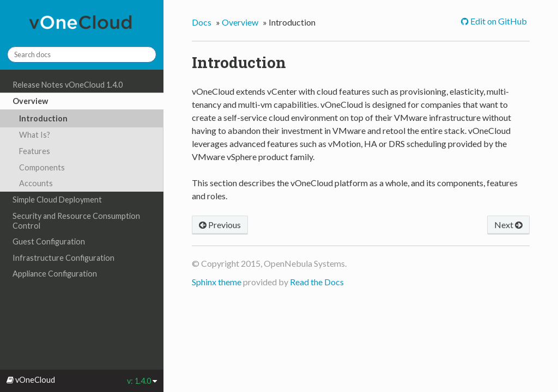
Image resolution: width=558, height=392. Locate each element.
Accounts (36, 183)
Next (508, 225)
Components (42, 167)
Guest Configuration (49, 241)
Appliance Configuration (55, 274)
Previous (220, 225)
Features (35, 151)
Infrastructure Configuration (63, 258)
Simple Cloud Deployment (57, 200)
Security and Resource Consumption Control (76, 221)
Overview (30, 101)
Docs (202, 22)
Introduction (43, 118)
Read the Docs (317, 282)
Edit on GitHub (498, 21)
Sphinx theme (217, 282)
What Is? (35, 135)
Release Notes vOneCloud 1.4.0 (68, 85)
